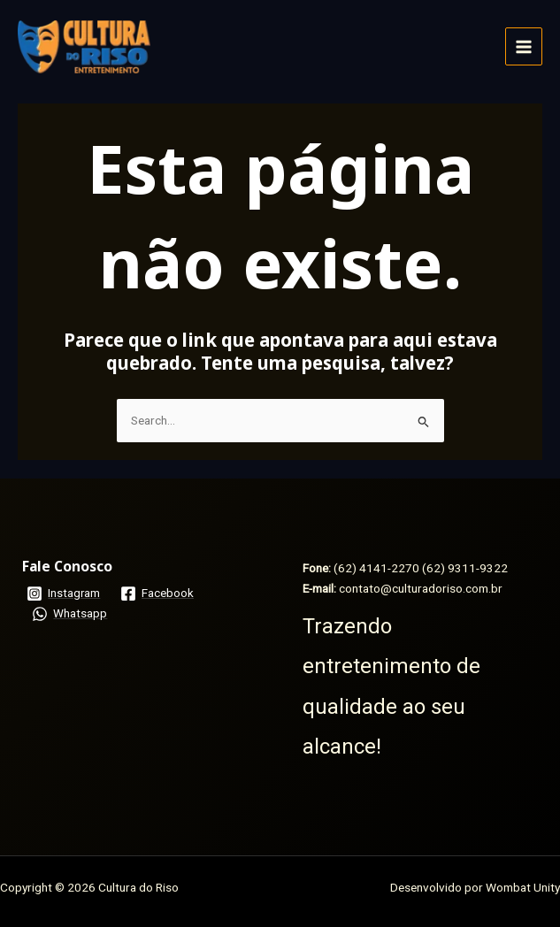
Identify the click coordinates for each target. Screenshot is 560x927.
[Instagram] (64, 594)
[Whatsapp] (70, 614)
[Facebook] (157, 594)
